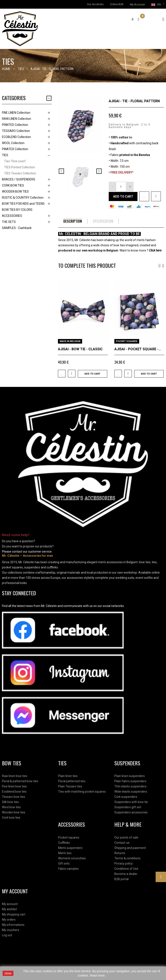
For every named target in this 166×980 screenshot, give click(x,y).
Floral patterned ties (72, 781)
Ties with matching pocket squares (82, 792)
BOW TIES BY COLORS (17, 210)
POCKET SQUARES (127, 341)
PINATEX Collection (15, 149)
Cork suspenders (126, 797)
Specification (103, 221)
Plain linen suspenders (130, 776)
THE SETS (9, 222)
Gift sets (64, 863)
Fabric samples (68, 869)
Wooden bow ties (14, 812)
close (8, 973)
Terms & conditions (127, 858)
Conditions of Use (126, 869)
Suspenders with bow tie (131, 802)
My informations (13, 925)
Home (6, 69)
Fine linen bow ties (14, 786)
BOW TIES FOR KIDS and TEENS (23, 204)
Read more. (98, 975)
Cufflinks (64, 843)
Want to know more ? (140, 250)
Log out (7, 935)
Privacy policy (124, 863)
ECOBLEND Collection (16, 137)
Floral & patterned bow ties (20, 781)
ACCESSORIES (12, 216)
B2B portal (121, 879)
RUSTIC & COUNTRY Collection (23, 198)
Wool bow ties (11, 807)
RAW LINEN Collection (17, 119)
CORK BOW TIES (13, 185)
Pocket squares (69, 837)
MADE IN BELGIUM (70, 341)
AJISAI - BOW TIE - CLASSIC (80, 349)
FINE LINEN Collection (16, 113)
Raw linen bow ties (15, 776)
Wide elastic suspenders (131, 792)
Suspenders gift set (128, 807)
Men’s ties (65, 853)
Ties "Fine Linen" (15, 161)
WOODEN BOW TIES (15, 191)
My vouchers (11, 930)
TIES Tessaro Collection (20, 173)
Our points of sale (126, 837)
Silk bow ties (10, 802)
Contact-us (122, 843)
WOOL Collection (13, 143)
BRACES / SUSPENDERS (19, 179)
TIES (5, 155)
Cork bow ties (11, 818)
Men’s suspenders (70, 848)
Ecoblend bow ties (14, 792)
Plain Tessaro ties (70, 786)
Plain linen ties (68, 776)
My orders (9, 920)
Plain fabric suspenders (130, 781)
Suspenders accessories (131, 812)
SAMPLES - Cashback (17, 228)
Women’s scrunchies (72, 858)
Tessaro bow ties (14, 797)
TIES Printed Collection (20, 167)
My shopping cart (14, 914)
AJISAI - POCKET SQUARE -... (138, 349)
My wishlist (9, 909)
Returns (120, 853)
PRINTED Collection (15, 125)
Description (73, 221)
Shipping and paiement (130, 848)
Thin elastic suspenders (130, 786)
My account (10, 904)
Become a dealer (126, 874)
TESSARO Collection (16, 131)
